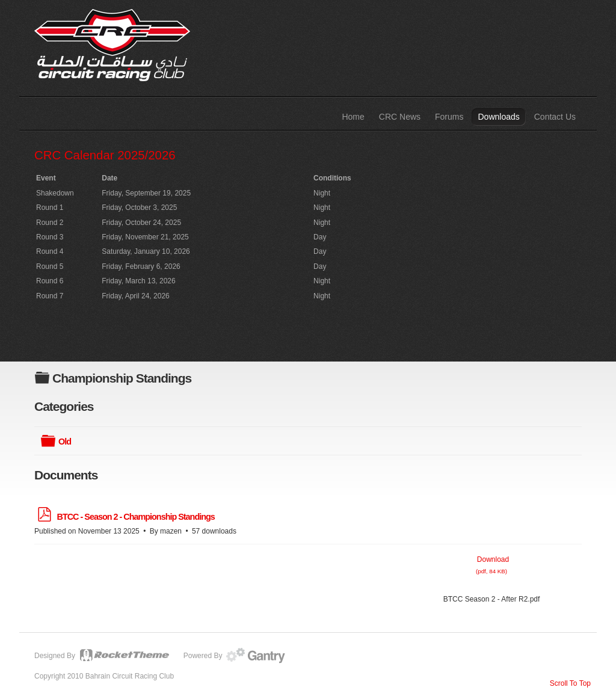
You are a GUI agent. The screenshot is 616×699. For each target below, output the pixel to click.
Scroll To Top (570, 683)
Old (65, 442)
